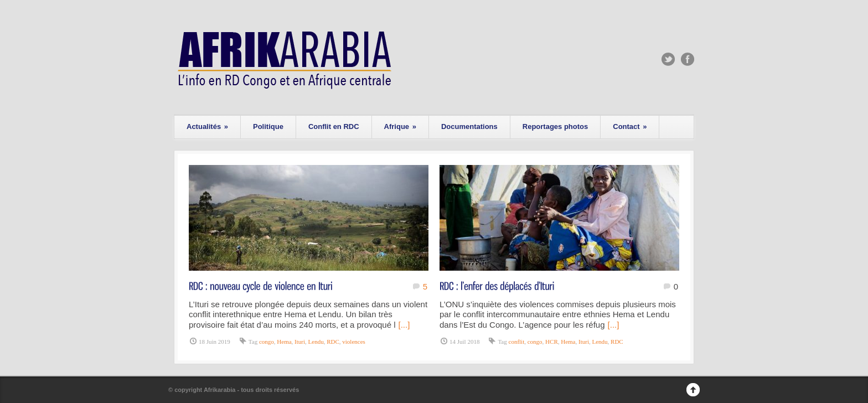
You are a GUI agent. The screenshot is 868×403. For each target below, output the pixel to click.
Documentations (469, 126)
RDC (333, 342)
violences (354, 342)
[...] (404, 325)
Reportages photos (555, 126)
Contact (630, 126)
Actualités (207, 126)
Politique (268, 126)
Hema (284, 342)
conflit (517, 342)
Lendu (316, 342)
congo (267, 342)
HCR (552, 342)
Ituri (300, 342)
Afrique (400, 126)
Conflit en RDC (334, 126)
